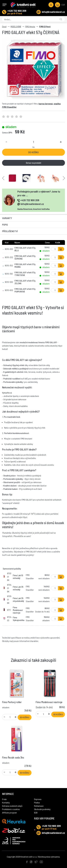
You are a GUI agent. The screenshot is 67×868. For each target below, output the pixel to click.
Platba (37, 803)
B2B (36, 813)
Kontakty (6, 803)
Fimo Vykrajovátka (19, 619)
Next (64, 178)
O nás (4, 799)
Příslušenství (10, 231)
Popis (5, 225)
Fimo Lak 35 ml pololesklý (18, 599)
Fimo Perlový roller (12, 702)
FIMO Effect (45, 26)
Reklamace (39, 806)
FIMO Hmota (30, 26)
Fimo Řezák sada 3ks (13, 757)
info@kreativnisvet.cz (53, 12)
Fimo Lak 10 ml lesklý (18, 577)
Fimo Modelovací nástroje (18, 610)
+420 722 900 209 (17, 11)
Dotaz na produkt (34, 163)
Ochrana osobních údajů (12, 806)
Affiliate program (9, 813)
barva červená (46, 104)
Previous (3, 178)
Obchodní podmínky (42, 809)
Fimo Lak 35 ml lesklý (18, 588)
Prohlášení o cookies (11, 809)
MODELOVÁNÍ (16, 26)
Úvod (4, 26)
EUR (63, 5)
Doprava (38, 799)
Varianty (7, 218)
